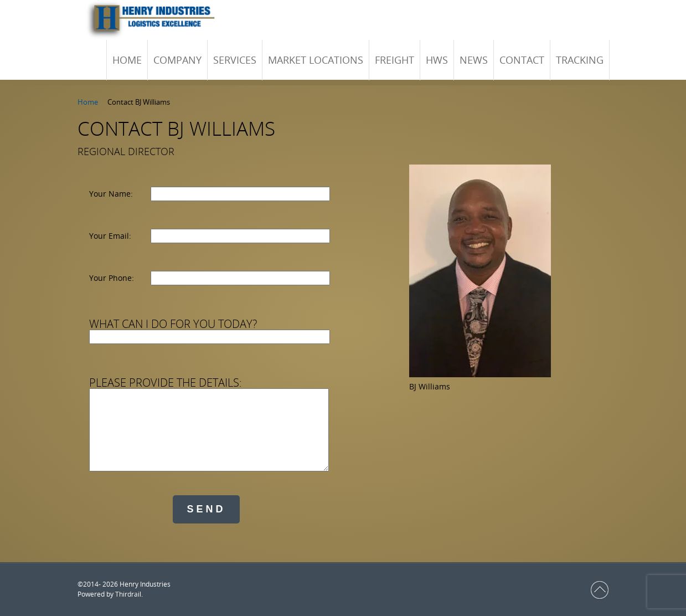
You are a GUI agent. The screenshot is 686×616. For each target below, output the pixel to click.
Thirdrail (128, 594)
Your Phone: (112, 278)
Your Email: (110, 236)
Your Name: (111, 194)
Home (88, 102)
